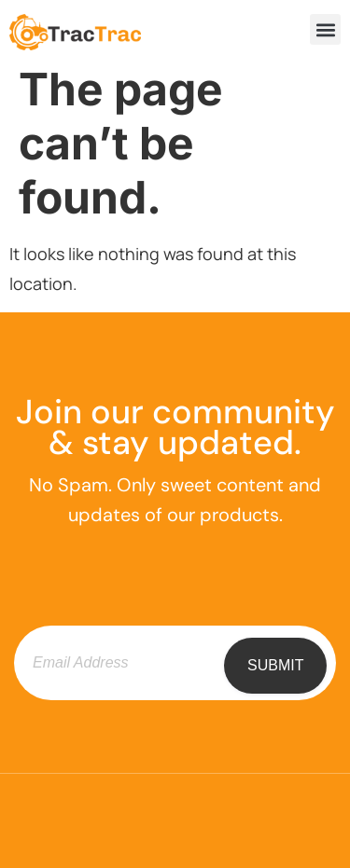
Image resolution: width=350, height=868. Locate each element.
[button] (325, 29)
